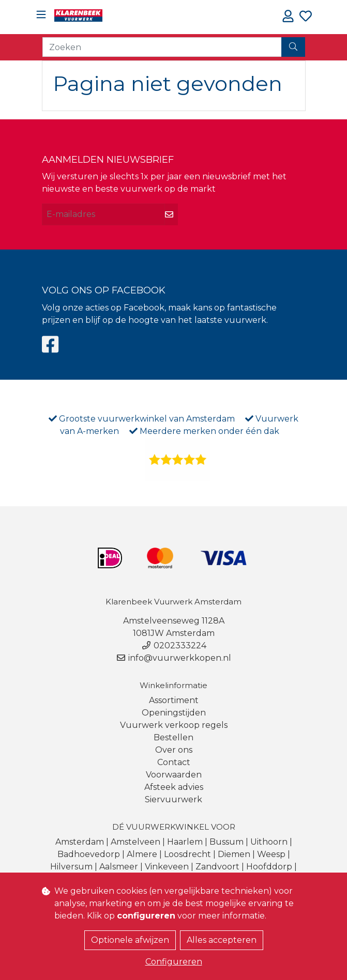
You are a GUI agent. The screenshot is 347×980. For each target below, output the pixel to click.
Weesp (271, 854)
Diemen (234, 854)
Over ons (174, 750)
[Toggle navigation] (41, 15)
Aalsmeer (119, 867)
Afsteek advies (174, 787)
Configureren (174, 962)
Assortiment (174, 700)
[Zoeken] (162, 47)
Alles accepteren (222, 940)
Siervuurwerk (173, 799)
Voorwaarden (174, 775)
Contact (174, 762)
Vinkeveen (167, 867)
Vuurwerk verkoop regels (174, 725)
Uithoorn (269, 842)
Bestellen (173, 737)
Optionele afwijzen (130, 940)
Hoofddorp (269, 867)
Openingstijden (174, 713)
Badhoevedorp (89, 854)
